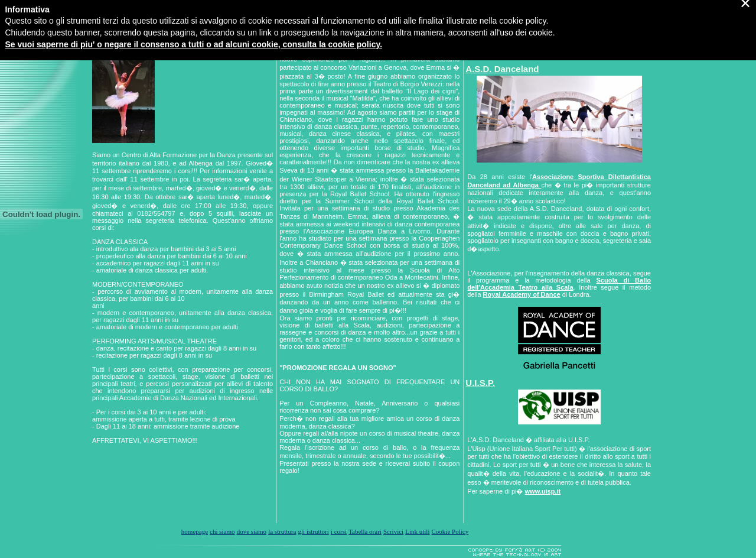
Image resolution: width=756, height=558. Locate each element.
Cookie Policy (450, 531)
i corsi (339, 531)
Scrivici (393, 531)
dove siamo (252, 531)
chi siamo (222, 531)
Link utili (417, 531)
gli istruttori (314, 531)
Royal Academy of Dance (522, 294)
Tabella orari (365, 531)
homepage (195, 531)
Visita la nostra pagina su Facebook (531, 51)
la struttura (282, 531)
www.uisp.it (543, 491)
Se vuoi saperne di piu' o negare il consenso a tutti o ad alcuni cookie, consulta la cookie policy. (193, 26)
